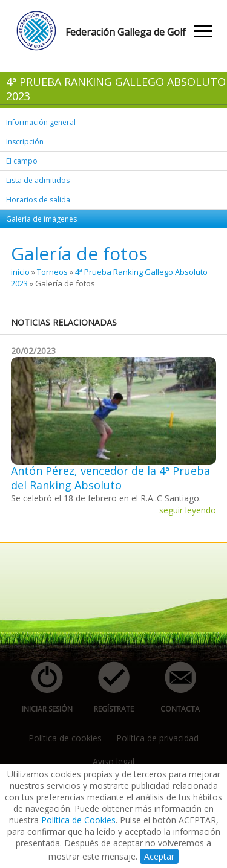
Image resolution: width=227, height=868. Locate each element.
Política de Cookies (78, 820)
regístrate (107, 688)
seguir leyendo (188, 510)
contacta (174, 688)
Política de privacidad (157, 738)
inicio (20, 272)
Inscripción (25, 142)
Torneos (52, 272)
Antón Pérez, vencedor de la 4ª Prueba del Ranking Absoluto (110, 478)
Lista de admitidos (38, 180)
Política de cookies (65, 738)
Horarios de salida (38, 200)
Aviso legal (113, 761)
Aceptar (159, 856)
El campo (22, 161)
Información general (41, 122)
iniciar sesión (43, 688)
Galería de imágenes (41, 219)
